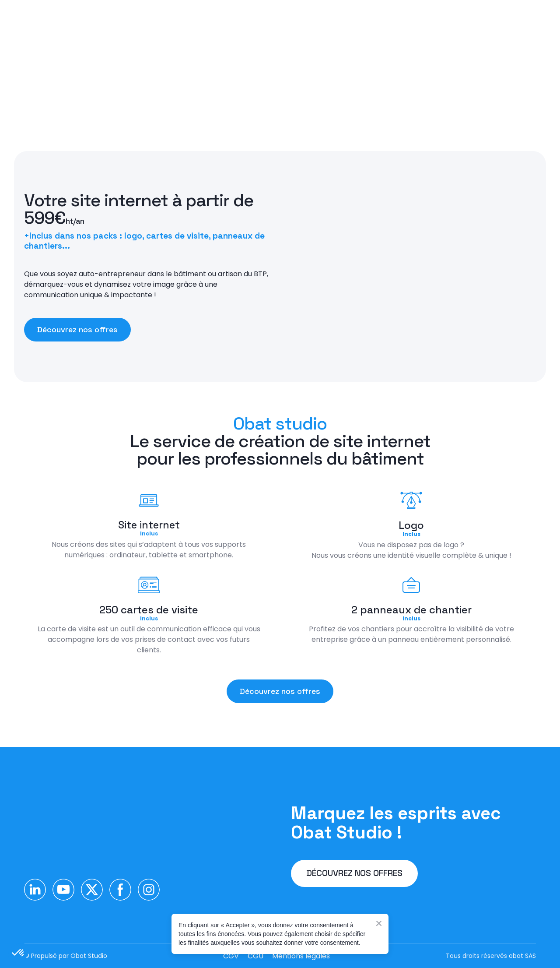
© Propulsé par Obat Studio (66, 956)
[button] (77, 330)
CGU (255, 956)
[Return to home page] (95, 828)
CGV (231, 956)
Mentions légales (301, 956)
